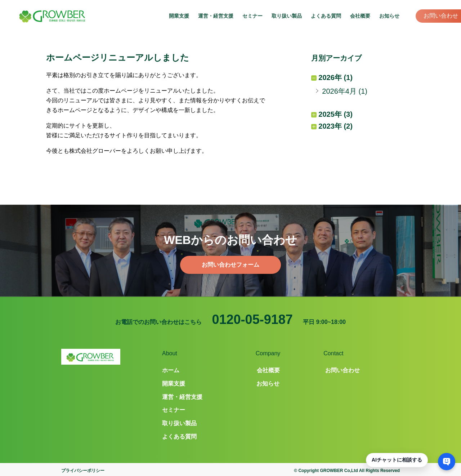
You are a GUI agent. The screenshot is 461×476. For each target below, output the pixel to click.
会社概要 (360, 16)
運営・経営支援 (216, 16)
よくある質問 (326, 16)
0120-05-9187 (252, 319)
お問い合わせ (441, 16)
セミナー (252, 16)
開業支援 (179, 16)
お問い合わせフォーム (230, 265)
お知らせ (389, 16)
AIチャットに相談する (397, 460)
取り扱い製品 (287, 16)
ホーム (171, 370)
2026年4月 (339, 91)
